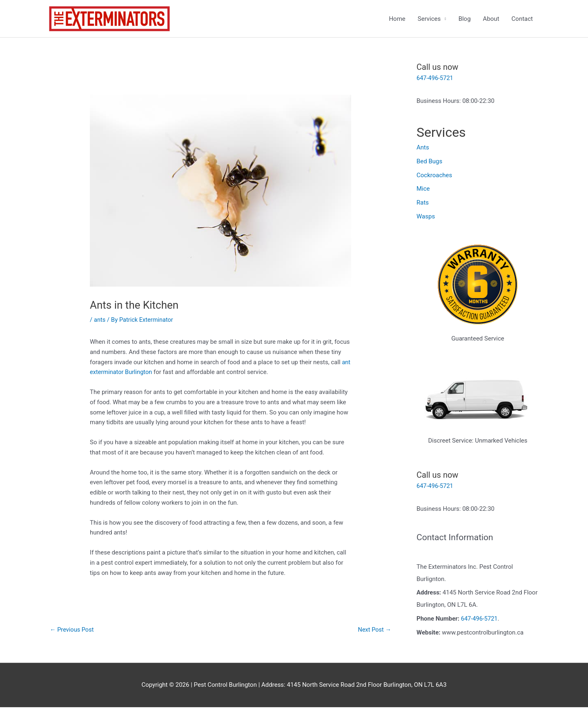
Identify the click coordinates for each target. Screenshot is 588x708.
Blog (465, 19)
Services (429, 19)
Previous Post (72, 630)
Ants (423, 148)
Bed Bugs (429, 162)
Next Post (374, 630)
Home (397, 19)
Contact (522, 19)
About (491, 19)
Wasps (426, 217)
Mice (423, 189)
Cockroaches (434, 175)
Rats (423, 203)
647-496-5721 (435, 78)
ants (100, 320)
